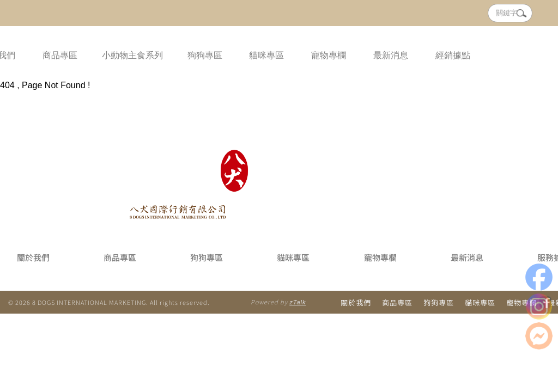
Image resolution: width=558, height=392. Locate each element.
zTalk (298, 302)
